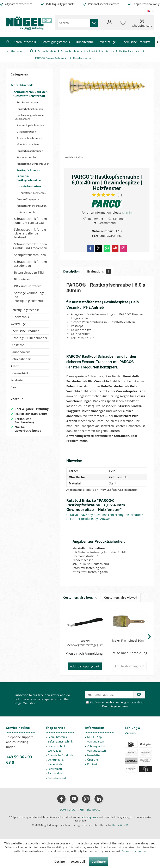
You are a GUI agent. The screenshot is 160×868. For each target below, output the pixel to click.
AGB (81, 809)
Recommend (105, 223)
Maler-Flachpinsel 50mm (129, 640)
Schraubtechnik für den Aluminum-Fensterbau (30, 221)
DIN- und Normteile (27, 286)
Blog (14, 387)
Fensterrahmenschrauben (31, 206)
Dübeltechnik (20, 317)
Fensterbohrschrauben (29, 109)
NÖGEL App (94, 737)
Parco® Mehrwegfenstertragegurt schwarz (85, 643)
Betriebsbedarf (21, 359)
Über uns (93, 760)
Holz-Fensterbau (30, 186)
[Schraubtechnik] (25, 42)
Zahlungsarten (96, 746)
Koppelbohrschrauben (29, 138)
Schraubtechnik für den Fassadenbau (30, 264)
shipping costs (90, 817)
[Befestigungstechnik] (56, 42)
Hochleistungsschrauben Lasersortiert (30, 117)
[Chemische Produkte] (136, 42)
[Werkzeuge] (108, 42)
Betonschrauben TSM (29, 272)
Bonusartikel (19, 373)
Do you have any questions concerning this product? (104, 515)
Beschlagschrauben (28, 102)
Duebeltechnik (57, 746)
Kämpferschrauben (27, 144)
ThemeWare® (120, 825)
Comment (117, 219)
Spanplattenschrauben (30, 255)
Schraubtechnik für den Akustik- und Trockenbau (30, 246)
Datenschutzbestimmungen (112, 702)
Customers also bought (80, 597)
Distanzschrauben (27, 212)
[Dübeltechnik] (85, 42)
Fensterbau (18, 345)
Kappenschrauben (27, 157)
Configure (99, 861)
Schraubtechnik (22, 85)
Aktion (15, 366)
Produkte (17, 380)
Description (71, 271)
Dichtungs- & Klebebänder (29, 338)
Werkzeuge (18, 324)
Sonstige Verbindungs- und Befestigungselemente (29, 297)
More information (134, 851)
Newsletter (94, 755)
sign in (127, 212)
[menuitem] (142, 23)
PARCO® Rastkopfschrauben (29, 178)
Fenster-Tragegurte (27, 199)
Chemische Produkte (25, 331)
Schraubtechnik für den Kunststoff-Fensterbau (30, 94)
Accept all (78, 861)
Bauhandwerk (20, 352)
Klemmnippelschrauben (30, 125)
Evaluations (99, 271)
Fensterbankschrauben (29, 151)
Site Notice (93, 809)
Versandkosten (97, 751)
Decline (60, 861)
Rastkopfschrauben (28, 170)
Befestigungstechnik (25, 310)
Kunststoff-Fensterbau (33, 193)
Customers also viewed (121, 597)
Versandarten (96, 741)
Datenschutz (68, 809)
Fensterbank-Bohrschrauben (33, 164)
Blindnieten (22, 279)
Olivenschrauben (26, 132)
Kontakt (92, 764)
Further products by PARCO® (88, 519)
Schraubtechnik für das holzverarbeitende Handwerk (30, 233)
